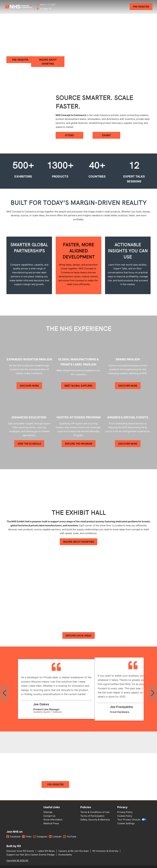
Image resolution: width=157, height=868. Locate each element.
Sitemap (48, 812)
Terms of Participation (92, 816)
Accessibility (65, 855)
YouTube (70, 837)
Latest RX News (47, 851)
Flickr (27, 837)
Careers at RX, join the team (74, 851)
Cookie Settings (126, 824)
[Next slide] (153, 693)
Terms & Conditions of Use (95, 812)
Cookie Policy (125, 816)
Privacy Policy (125, 812)
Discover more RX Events (21, 851)
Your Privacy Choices (132, 820)
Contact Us (49, 816)
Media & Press (51, 824)
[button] (141, 7)
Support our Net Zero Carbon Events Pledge (31, 855)
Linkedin (55, 837)
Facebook (13, 837)
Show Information (53, 820)
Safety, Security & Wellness (95, 820)
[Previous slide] (4, 693)
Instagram (40, 837)
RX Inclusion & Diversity (106, 851)
